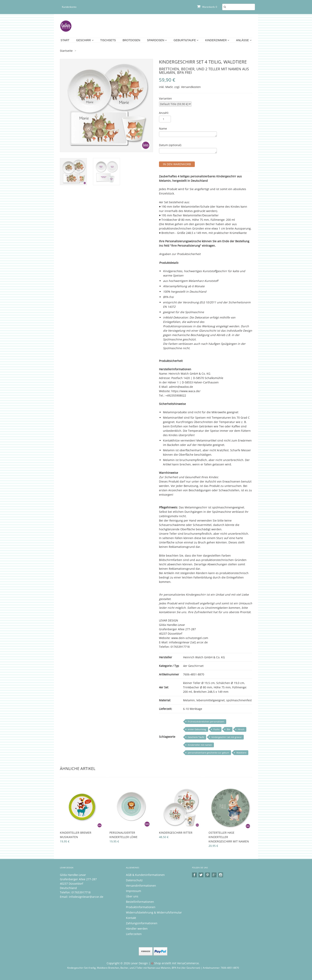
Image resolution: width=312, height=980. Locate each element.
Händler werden (137, 929)
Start (65, 40)
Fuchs (216, 729)
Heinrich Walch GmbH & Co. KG (204, 657)
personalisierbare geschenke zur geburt (208, 753)
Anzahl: (164, 113)
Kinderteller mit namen (200, 745)
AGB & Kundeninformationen (145, 875)
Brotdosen (131, 40)
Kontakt (131, 918)
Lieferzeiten (134, 934)
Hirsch (241, 729)
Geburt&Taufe (186, 40)
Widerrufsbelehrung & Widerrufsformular (154, 912)
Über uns (132, 896)
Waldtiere (241, 753)
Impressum (134, 891)
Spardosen (157, 40)
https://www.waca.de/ (186, 391)
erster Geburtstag (197, 729)
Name (163, 128)
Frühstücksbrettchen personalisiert (206, 722)
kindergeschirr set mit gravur (227, 737)
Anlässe (244, 40)
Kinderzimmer (217, 40)
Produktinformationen (141, 907)
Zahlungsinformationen (142, 923)
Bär (229, 729)
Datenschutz (134, 880)
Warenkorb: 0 (207, 7)
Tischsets (108, 40)
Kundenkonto (69, 7)
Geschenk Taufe (196, 737)
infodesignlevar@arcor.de (86, 897)
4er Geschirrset (193, 666)
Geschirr (85, 40)
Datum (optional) (170, 145)
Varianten (165, 98)
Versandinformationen (141, 886)
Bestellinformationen (140, 902)
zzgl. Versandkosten (188, 87)
